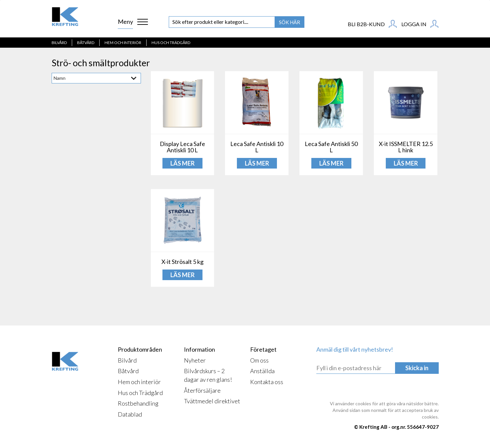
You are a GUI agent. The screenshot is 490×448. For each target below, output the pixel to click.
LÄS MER (182, 163)
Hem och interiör (123, 43)
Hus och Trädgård (171, 43)
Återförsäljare (202, 390)
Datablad (130, 414)
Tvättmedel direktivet (212, 401)
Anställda (262, 371)
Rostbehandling (138, 403)
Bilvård (59, 43)
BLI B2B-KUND (372, 24)
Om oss (259, 360)
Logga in (420, 24)
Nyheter (195, 360)
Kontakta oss (267, 382)
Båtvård (86, 43)
